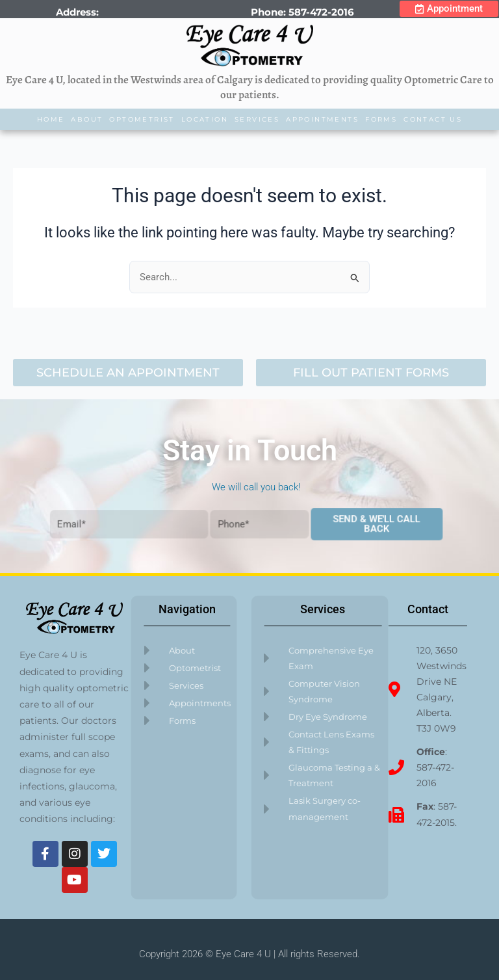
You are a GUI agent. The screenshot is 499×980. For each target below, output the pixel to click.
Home (51, 119)
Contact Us (433, 119)
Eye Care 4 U (243, 954)
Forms (381, 119)
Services (257, 119)
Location (205, 119)
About (87, 119)
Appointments (322, 119)
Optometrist (142, 119)
